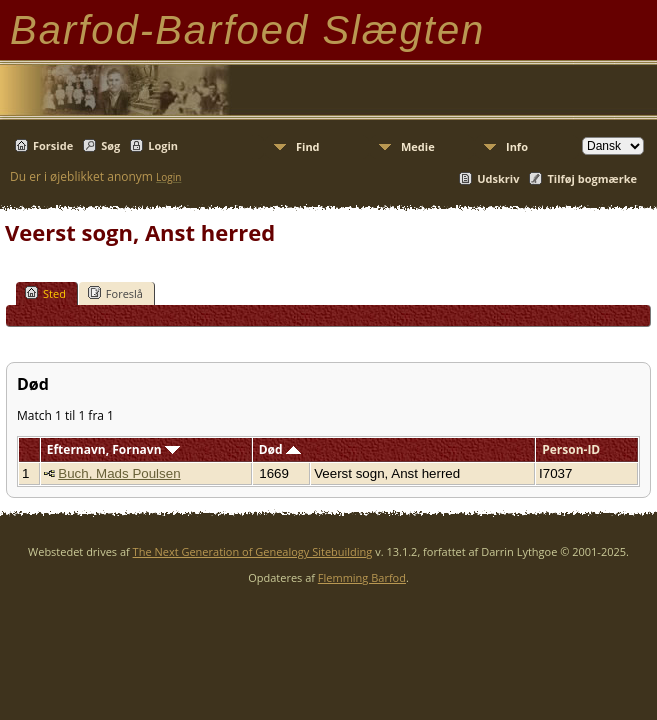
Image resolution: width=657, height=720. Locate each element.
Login (163, 145)
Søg (110, 145)
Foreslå (115, 293)
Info (517, 146)
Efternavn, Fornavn (113, 449)
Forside (53, 145)
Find (308, 146)
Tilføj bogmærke (592, 178)
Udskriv (498, 178)
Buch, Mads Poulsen (119, 473)
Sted (45, 293)
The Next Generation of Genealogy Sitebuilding (253, 551)
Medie (418, 146)
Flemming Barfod (362, 577)
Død (280, 449)
